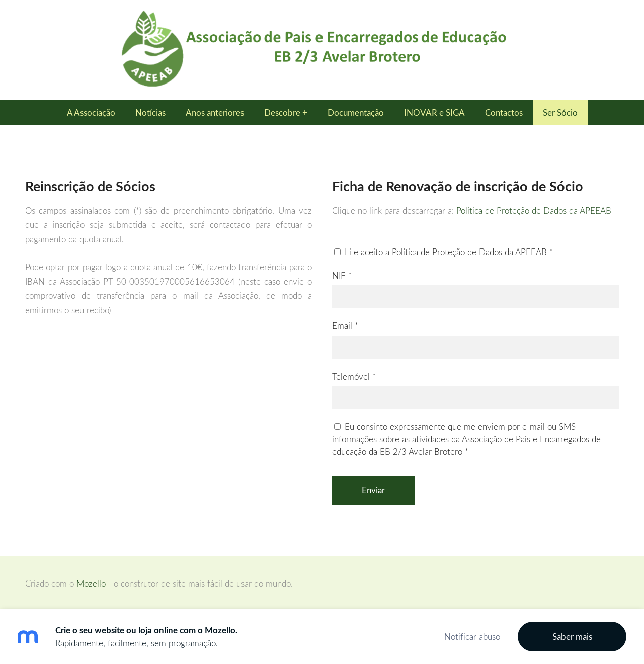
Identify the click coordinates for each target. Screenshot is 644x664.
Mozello (91, 583)
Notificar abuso (472, 637)
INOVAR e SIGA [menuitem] (434, 112)
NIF (342, 275)
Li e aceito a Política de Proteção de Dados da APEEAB (444, 252)
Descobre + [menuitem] (286, 112)
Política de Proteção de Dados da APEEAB (534, 211)
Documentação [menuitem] (356, 112)
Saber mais (572, 637)
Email (345, 326)
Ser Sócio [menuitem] (560, 112)
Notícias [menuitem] (150, 112)
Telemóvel (354, 377)
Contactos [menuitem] (504, 112)
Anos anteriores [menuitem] (215, 112)
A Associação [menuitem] (91, 112)
